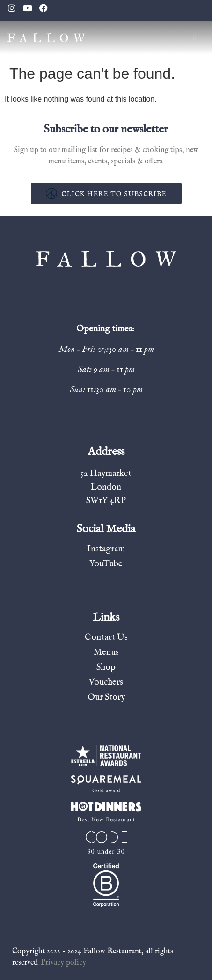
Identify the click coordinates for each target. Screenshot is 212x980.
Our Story (106, 697)
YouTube (106, 564)
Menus (106, 652)
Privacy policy (63, 963)
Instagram (106, 549)
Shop (106, 667)
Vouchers (106, 682)
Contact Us (106, 637)
